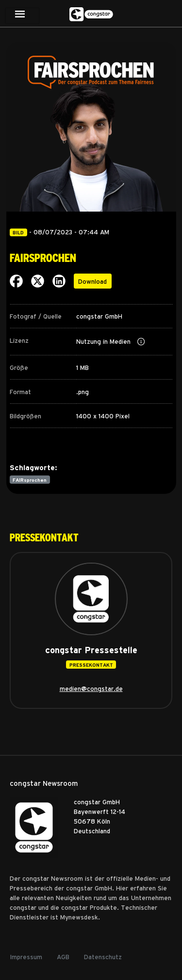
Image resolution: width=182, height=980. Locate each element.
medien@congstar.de (91, 688)
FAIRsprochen (30, 480)
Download (92, 281)
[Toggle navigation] (22, 16)
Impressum (26, 957)
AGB (63, 957)
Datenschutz (103, 957)
